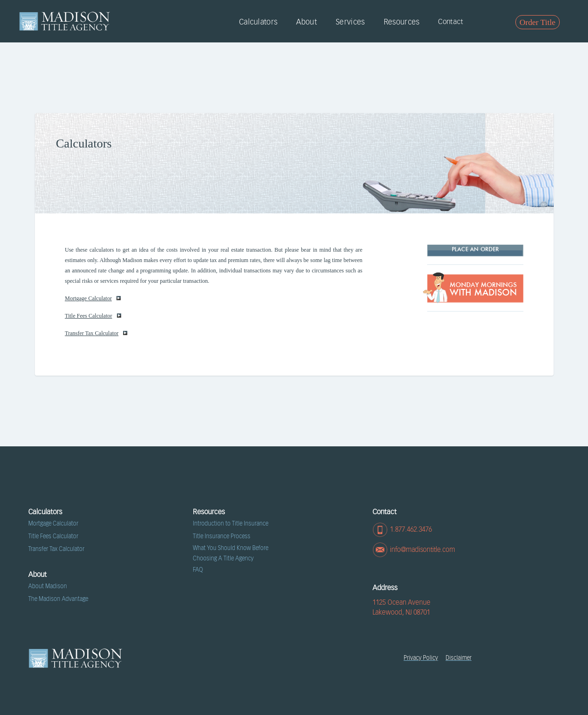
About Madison (48, 586)
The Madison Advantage (58, 599)
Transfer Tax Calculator (96, 333)
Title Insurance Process (222, 536)
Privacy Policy (421, 658)
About (306, 22)
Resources (402, 22)
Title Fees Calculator (93, 316)
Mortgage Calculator (93, 298)
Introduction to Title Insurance (231, 524)
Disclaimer (459, 658)
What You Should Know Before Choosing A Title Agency (231, 553)
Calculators (258, 22)
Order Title (538, 22)
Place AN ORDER (475, 250)
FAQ (198, 570)
